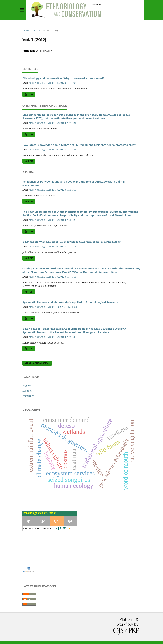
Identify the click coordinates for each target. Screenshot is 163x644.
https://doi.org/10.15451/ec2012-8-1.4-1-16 (52, 246)
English (27, 385)
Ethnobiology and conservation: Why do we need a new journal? (63, 78)
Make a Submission (37, 363)
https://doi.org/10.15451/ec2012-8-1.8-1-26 (52, 150)
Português (28, 396)
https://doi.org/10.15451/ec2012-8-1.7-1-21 (52, 123)
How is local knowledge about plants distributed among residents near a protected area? (79, 145)
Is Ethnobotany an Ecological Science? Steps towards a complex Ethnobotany (71, 242)
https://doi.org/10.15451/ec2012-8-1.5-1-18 (52, 277)
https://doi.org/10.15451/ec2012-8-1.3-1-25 (52, 220)
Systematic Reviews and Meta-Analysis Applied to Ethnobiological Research (70, 302)
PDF (30, 94)
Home (26, 30)
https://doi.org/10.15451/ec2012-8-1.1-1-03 (52, 83)
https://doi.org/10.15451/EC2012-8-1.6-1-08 (53, 307)
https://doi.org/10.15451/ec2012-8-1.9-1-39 (52, 337)
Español (27, 391)
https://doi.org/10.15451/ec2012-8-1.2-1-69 (52, 190)
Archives (38, 30)
